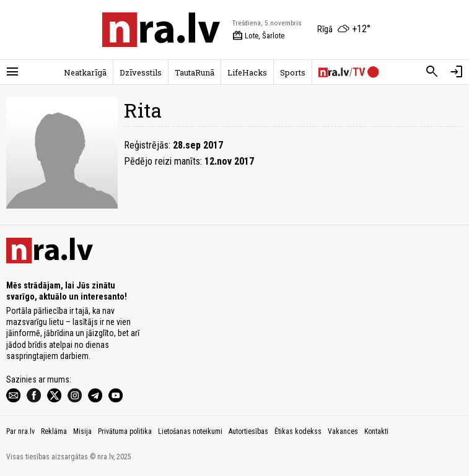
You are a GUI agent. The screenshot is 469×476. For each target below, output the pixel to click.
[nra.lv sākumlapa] (161, 30)
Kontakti (376, 431)
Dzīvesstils (141, 72)
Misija (82, 431)
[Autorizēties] (457, 72)
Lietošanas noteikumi (190, 431)
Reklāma (54, 431)
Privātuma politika (125, 431)
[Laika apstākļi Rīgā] (344, 30)
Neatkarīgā (85, 72)
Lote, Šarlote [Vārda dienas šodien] (258, 36)
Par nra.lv (20, 431)
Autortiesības (248, 431)
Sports (293, 72)
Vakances (343, 431)
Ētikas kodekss (298, 431)
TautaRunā (195, 72)
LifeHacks (247, 72)
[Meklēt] (432, 72)
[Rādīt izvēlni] (12, 72)
